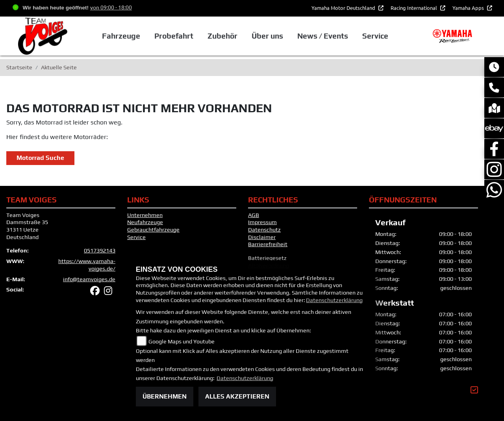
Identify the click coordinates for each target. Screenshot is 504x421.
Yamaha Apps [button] (469, 8)
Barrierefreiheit (268, 244)
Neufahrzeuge (145, 222)
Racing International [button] (414, 8)
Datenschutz (264, 230)
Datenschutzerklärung (334, 300)
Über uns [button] (267, 36)
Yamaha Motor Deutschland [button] (344, 8)
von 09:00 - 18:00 (111, 7)
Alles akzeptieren (237, 396)
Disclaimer (262, 237)
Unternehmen (145, 215)
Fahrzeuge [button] (121, 36)
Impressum (262, 222)
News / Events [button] (323, 36)
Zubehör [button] (222, 36)
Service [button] (375, 36)
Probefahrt (174, 36)
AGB (254, 215)
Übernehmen (165, 396)
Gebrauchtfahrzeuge (153, 230)
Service (136, 237)
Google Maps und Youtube (182, 341)
